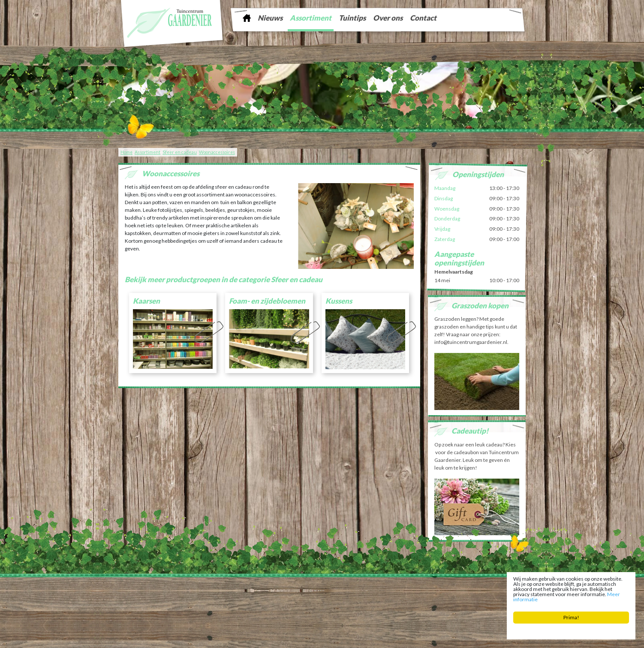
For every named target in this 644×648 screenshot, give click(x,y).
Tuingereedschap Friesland (287, 594)
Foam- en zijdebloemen (267, 301)
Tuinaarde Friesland (239, 594)
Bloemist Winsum (295, 601)
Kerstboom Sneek (334, 594)
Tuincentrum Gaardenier (147, 588)
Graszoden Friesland (196, 594)
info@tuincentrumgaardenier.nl (310, 588)
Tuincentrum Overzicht (499, 635)
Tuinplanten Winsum (429, 601)
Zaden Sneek (395, 594)
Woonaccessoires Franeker (487, 594)
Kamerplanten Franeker (434, 594)
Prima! (572, 619)
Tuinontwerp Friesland (151, 594)
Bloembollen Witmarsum (381, 601)
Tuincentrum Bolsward (215, 601)
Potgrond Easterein (334, 601)
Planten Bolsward (257, 601)
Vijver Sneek (367, 594)
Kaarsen (146, 301)
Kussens (339, 301)
